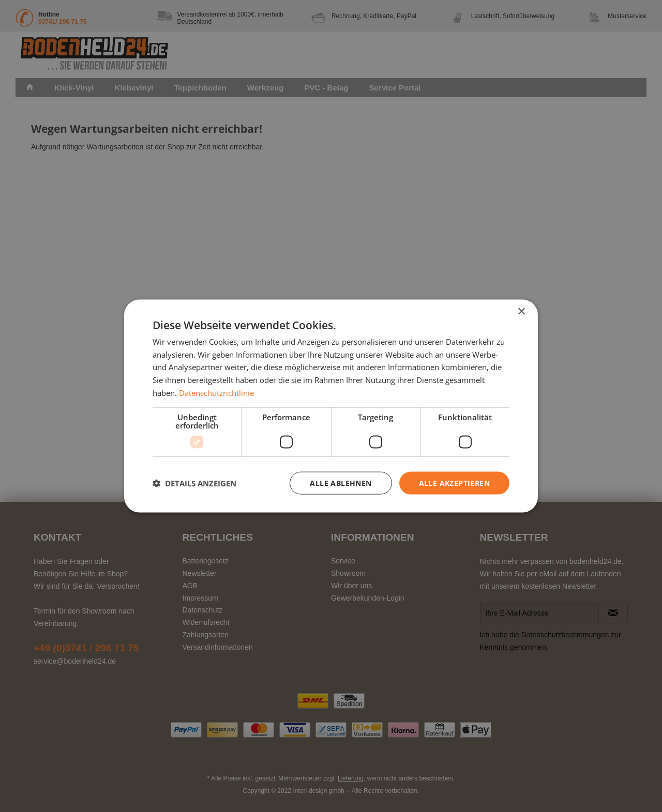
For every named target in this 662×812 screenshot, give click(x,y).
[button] (194, 483)
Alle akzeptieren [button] (454, 482)
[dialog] (331, 406)
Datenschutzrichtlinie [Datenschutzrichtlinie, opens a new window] (216, 392)
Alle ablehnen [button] (341, 482)
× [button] (521, 311)
